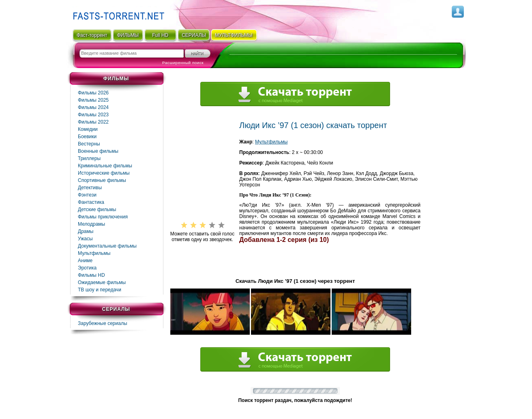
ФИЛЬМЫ (128, 35)
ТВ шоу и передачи (100, 290)
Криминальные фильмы (105, 166)
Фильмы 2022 (93, 122)
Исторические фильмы (104, 173)
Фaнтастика (91, 202)
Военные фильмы (98, 151)
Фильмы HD (91, 275)
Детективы (90, 188)
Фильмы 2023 (93, 115)
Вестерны (89, 144)
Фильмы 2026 (93, 93)
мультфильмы (234, 35)
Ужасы (85, 239)
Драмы (86, 231)
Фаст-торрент (92, 35)
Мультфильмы (94, 253)
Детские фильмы (97, 209)
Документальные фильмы (107, 246)
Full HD (160, 35)
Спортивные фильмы (102, 180)
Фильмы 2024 (93, 107)
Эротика (87, 268)
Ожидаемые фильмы (102, 282)
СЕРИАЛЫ (194, 35)
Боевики (87, 137)
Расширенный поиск (183, 63)
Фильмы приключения (103, 217)
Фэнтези (87, 195)
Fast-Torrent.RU (117, 13)
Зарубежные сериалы (103, 323)
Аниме (85, 261)
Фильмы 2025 (93, 100)
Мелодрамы (91, 224)
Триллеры (89, 158)
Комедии (88, 129)
